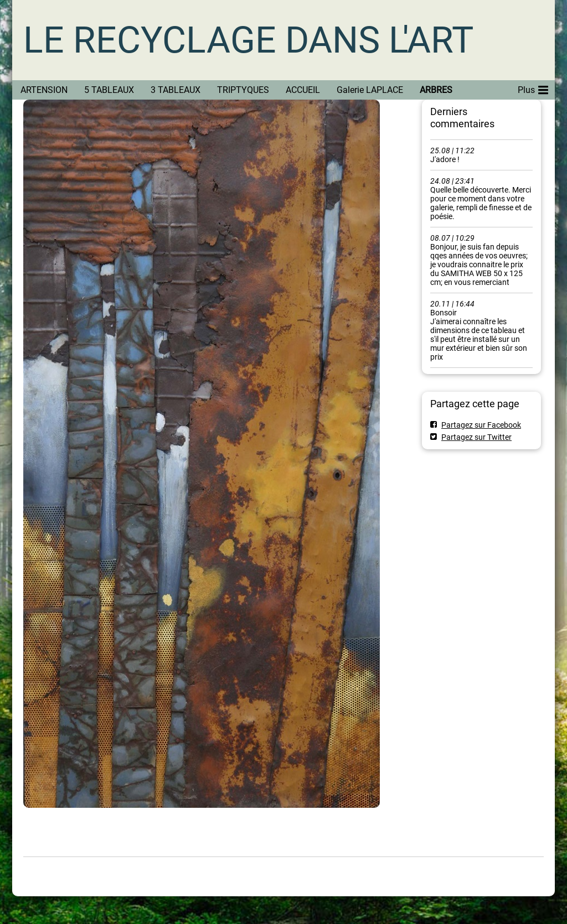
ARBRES (436, 90)
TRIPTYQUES (243, 90)
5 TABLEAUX (109, 90)
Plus (533, 88)
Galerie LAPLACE (370, 90)
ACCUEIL (303, 90)
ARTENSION (44, 90)
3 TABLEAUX (176, 90)
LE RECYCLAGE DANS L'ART (248, 40)
